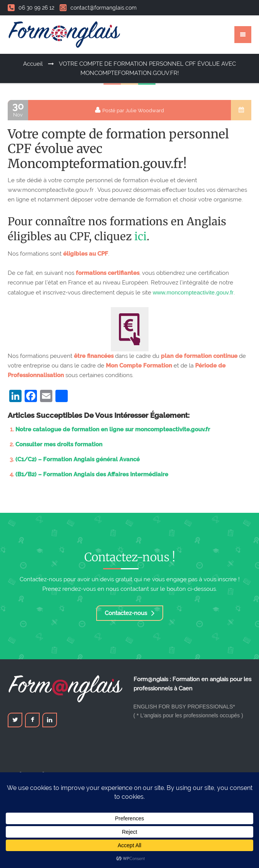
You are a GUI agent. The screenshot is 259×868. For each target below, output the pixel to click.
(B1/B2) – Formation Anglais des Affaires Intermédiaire (92, 474)
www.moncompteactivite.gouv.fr (193, 292)
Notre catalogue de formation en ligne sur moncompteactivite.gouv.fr (113, 429)
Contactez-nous (130, 613)
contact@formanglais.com (98, 8)
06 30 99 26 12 (31, 8)
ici (140, 236)
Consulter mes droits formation (59, 444)
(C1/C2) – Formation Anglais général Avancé (78, 459)
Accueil (33, 64)
